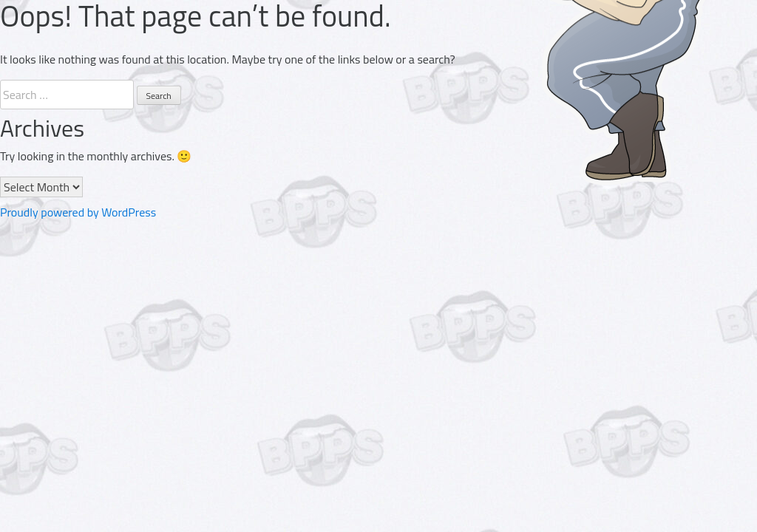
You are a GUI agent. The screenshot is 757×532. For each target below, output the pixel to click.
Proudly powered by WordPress (78, 212)
